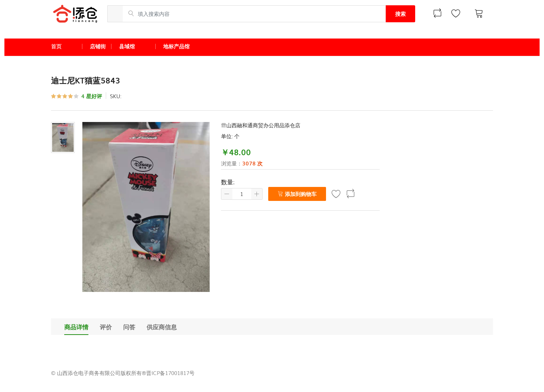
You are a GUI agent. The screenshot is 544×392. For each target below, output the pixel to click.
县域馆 (127, 46)
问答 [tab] (129, 327)
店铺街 (98, 46)
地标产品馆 (176, 46)
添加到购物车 (297, 194)
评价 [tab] (106, 327)
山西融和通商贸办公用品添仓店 (261, 125)
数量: (228, 182)
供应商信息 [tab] (162, 327)
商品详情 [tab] (76, 327)
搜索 (400, 14)
